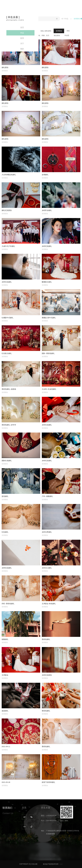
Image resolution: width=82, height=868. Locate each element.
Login (61, 864)
